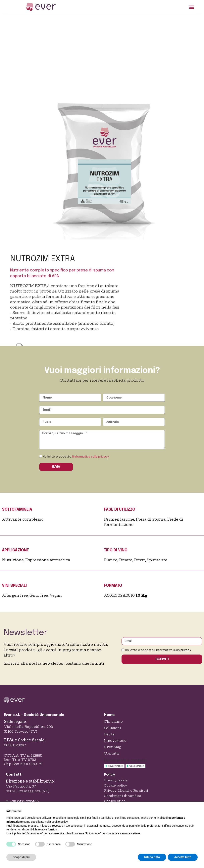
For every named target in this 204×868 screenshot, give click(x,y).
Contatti (112, 753)
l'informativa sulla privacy (90, 457)
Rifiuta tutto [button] (152, 857)
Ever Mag (113, 747)
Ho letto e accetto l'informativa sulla (158, 650)
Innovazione (115, 741)
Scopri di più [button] (21, 857)
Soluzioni (113, 728)
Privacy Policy (115, 766)
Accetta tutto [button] (183, 857)
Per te (109, 734)
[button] (191, 7)
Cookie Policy (137, 766)
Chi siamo (113, 722)
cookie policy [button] (59, 822)
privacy (186, 650)
